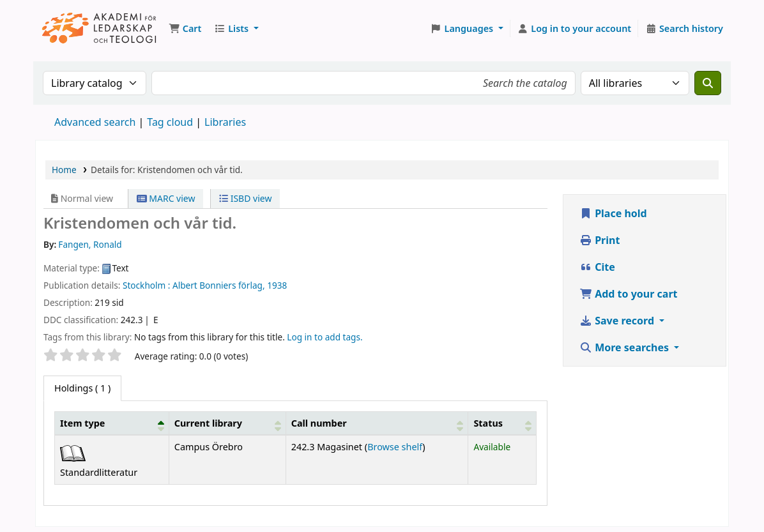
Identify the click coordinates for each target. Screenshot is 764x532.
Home (64, 170)
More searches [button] (625, 347)
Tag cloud (170, 122)
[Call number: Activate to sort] (377, 423)
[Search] (708, 83)
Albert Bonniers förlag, (219, 285)
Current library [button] (208, 423)
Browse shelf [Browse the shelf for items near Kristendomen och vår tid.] (395, 447)
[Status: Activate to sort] (502, 423)
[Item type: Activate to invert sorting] (112, 423)
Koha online (100, 28)
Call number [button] (319, 423)
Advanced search (95, 122)
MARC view (166, 198)
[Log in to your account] (575, 29)
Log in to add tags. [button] (325, 337)
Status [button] (488, 423)
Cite (597, 267)
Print (600, 240)
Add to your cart (629, 294)
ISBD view (245, 198)
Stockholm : (146, 285)
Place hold (613, 213)
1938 (277, 285)
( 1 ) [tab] (82, 388)
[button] (185, 29)
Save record (618, 321)
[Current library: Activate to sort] (227, 423)
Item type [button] (82, 423)
